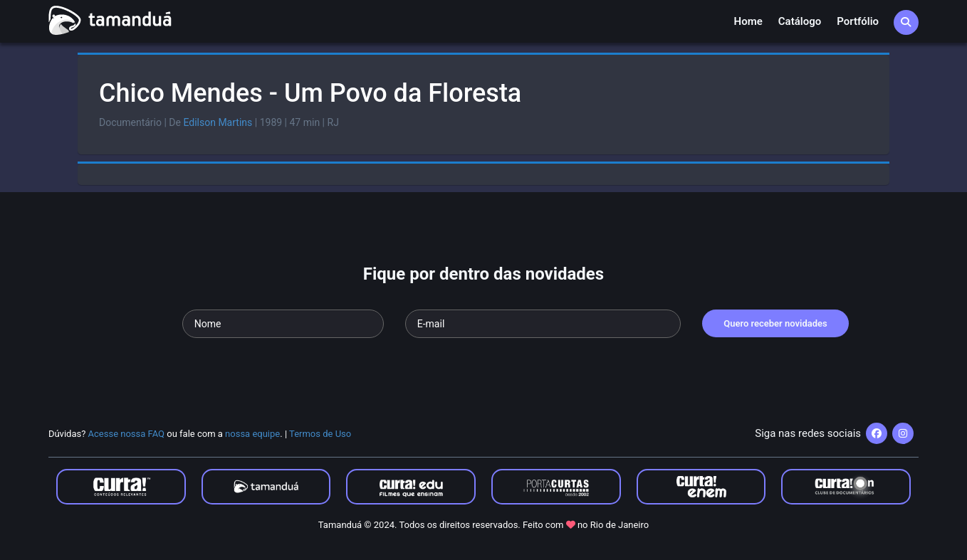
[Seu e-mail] (543, 324)
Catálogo (800, 21)
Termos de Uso (320, 434)
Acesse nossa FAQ (127, 434)
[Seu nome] (283, 324)
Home (748, 21)
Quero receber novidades (775, 323)
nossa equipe (252, 434)
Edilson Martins (218, 122)
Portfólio (858, 21)
